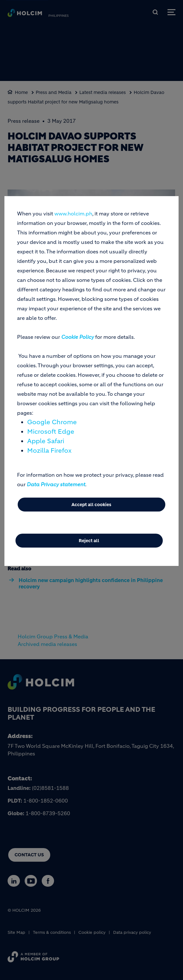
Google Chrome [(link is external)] (52, 422)
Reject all (89, 541)
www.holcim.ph (73, 214)
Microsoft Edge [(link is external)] (51, 432)
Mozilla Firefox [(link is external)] (49, 451)
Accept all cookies (91, 505)
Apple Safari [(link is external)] (46, 441)
